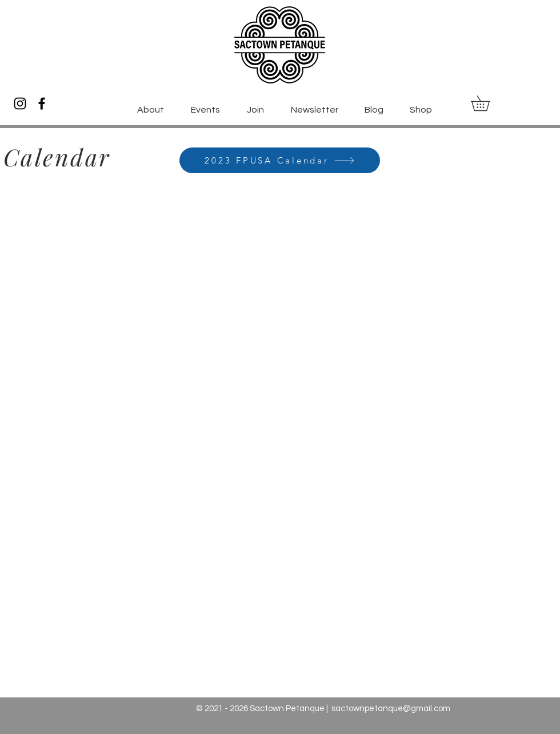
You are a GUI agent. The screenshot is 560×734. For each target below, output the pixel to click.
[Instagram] (20, 103)
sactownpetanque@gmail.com (391, 709)
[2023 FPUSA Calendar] (280, 160)
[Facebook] (42, 103)
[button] (488, 103)
